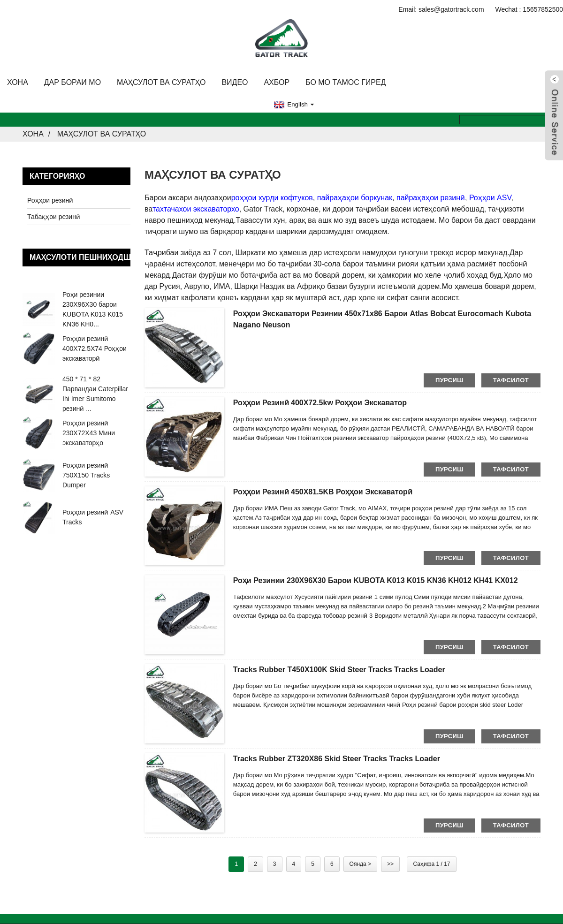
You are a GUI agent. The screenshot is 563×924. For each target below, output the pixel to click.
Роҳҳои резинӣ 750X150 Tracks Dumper (86, 475)
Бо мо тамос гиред (346, 82)
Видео (235, 82)
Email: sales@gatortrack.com (441, 9)
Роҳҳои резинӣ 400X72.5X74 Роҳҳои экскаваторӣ (95, 348)
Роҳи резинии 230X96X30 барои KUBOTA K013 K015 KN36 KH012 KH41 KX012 (376, 580)
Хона (18, 82)
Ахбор (277, 82)
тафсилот (511, 380)
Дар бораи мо (72, 82)
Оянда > (360, 864)
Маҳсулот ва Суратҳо (161, 82)
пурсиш (449, 380)
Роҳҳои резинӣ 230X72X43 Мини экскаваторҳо (89, 433)
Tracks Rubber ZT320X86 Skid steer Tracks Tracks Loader (337, 759)
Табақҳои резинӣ (54, 217)
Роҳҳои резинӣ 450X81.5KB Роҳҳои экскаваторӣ (323, 492)
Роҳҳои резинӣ (50, 200)
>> (390, 864)
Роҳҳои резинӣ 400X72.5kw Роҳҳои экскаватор (320, 403)
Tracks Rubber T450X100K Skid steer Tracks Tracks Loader (339, 670)
